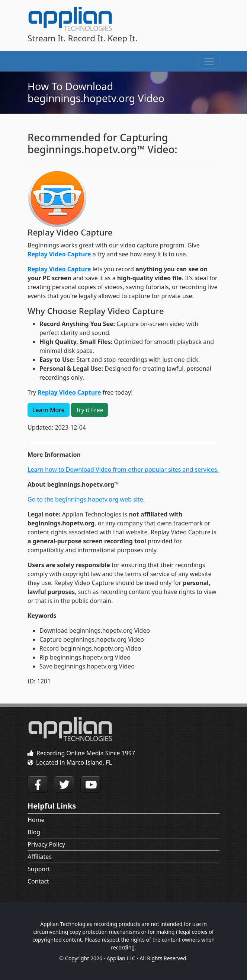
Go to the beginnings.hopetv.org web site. (86, 499)
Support (39, 869)
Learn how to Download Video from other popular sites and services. (123, 470)
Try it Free (90, 410)
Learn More (49, 410)
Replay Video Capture (59, 254)
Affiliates (40, 857)
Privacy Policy (46, 844)
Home (36, 820)
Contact (38, 881)
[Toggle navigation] (209, 61)
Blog (34, 832)
